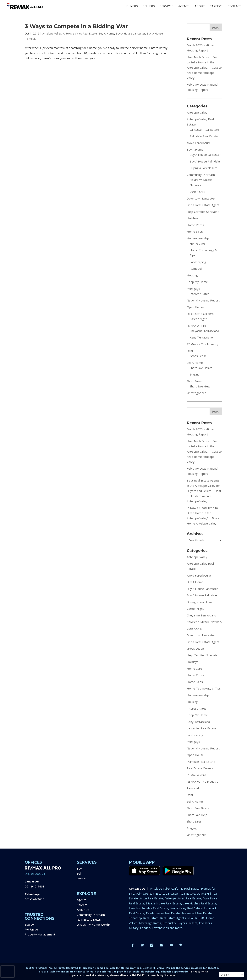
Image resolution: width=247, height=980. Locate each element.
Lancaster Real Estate (204, 130)
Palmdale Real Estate (204, 136)
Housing (192, 275)
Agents (82, 900)
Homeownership (198, 238)
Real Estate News (89, 919)
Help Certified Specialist (203, 212)
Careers (82, 905)
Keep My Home (197, 282)
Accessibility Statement (163, 975)
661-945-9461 (35, 886)
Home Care (197, 243)
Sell (79, 873)
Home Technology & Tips (204, 688)
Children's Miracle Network (204, 622)
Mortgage (193, 289)
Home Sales (195, 232)
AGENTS (184, 6)
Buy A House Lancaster (130, 33)
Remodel (196, 269)
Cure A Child (198, 192)
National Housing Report (203, 300)
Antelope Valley (52, 33)
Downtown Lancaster (201, 198)
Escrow (30, 924)
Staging (195, 374)
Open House (195, 307)
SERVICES (167, 6)
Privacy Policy (200, 972)
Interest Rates (200, 294)
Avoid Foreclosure (199, 143)
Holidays (193, 218)
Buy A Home (106, 33)
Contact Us (137, 888)
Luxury (81, 878)
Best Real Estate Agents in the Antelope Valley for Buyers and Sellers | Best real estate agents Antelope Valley (204, 491)
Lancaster (32, 881)
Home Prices (195, 225)
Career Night (198, 319)
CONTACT (234, 6)
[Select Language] (232, 975)
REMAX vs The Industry (203, 344)
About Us (83, 910)
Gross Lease (198, 356)
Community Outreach (201, 175)
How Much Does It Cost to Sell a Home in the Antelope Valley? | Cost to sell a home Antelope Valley (204, 67)
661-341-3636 (35, 899)
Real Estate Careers (200, 314)
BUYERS (132, 6)
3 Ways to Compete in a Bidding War (76, 26)
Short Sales (194, 381)
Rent (190, 351)
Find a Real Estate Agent (203, 205)
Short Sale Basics (201, 368)
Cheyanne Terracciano (204, 331)
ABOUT (200, 6)
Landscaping (198, 262)
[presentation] (8, 972)
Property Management (40, 934)
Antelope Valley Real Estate (80, 33)
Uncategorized (197, 393)
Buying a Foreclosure (204, 168)
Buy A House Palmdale (205, 161)
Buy (79, 868)
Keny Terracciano (201, 337)
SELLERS (149, 6)
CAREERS (216, 6)
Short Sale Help (200, 386)
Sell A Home (195, 363)
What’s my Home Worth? (93, 924)
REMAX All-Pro (196, 326)
